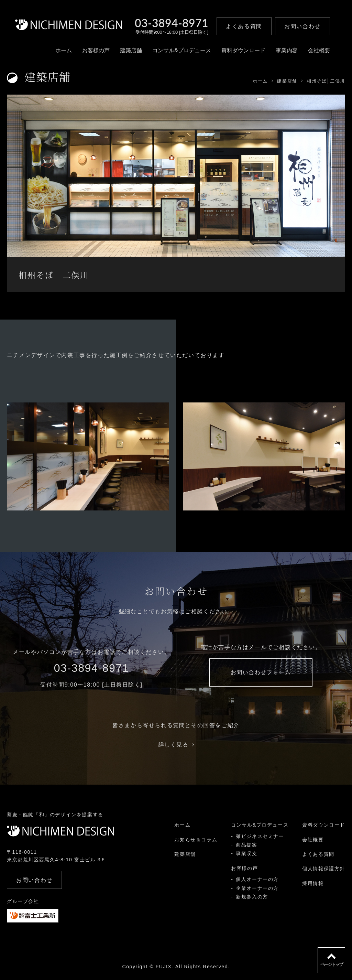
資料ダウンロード (243, 50)
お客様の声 (96, 50)
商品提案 (246, 845)
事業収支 (246, 853)
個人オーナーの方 (257, 879)
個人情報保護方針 (324, 869)
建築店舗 (131, 50)
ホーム (64, 50)
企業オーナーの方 (257, 888)
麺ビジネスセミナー (260, 836)
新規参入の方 (252, 897)
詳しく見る (176, 745)
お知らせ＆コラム (196, 840)
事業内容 (287, 50)
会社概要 (319, 50)
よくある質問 (318, 854)
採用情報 (313, 883)
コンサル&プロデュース (182, 50)
